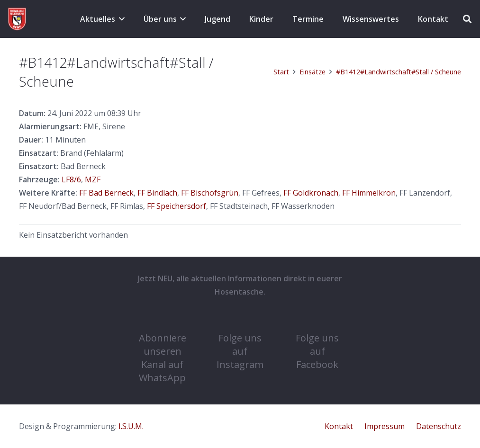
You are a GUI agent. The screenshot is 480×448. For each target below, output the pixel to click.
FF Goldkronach (311, 193)
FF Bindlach (157, 193)
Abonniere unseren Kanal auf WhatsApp (163, 358)
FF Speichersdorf (177, 206)
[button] (120, 19)
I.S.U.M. (131, 426)
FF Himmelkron (369, 193)
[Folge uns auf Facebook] (317, 317)
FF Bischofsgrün (210, 193)
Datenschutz (439, 426)
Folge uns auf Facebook (317, 351)
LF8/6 (71, 179)
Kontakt (339, 426)
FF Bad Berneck (106, 193)
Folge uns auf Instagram (240, 351)
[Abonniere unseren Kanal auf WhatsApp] (163, 317)
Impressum (385, 426)
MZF (93, 179)
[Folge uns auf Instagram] (240, 317)
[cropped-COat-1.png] (17, 19)
